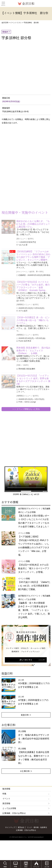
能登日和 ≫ (26, 715)
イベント (26, 799)
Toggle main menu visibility (3, 3)
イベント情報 (34, 544)
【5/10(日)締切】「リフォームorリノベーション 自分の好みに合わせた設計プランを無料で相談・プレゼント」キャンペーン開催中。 (33, 256)
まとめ (34, 683)
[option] (26, 645)
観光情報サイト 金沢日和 (26, 3)
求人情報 (34, 756)
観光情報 (6, 789)
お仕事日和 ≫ (26, 771)
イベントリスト (16, 23)
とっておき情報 (9, 808)
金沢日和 (5, 23)
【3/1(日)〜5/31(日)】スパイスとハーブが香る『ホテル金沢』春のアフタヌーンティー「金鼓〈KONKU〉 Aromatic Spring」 (33, 286)
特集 (26, 794)
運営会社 (21, 827)
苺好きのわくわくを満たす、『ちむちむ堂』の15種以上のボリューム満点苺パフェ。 (33, 224)
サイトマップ (10, 827)
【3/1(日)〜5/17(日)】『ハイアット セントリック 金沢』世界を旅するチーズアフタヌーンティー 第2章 (33, 380)
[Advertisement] (22, 149)
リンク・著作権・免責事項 (37, 827)
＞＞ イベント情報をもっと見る (26, 409)
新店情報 (6, 803)
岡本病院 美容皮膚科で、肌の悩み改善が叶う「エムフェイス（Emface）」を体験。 (33, 351)
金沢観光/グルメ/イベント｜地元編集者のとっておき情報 (34, 607)
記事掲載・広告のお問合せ (14, 813)
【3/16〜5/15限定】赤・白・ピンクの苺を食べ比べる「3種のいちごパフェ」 (33, 320)
